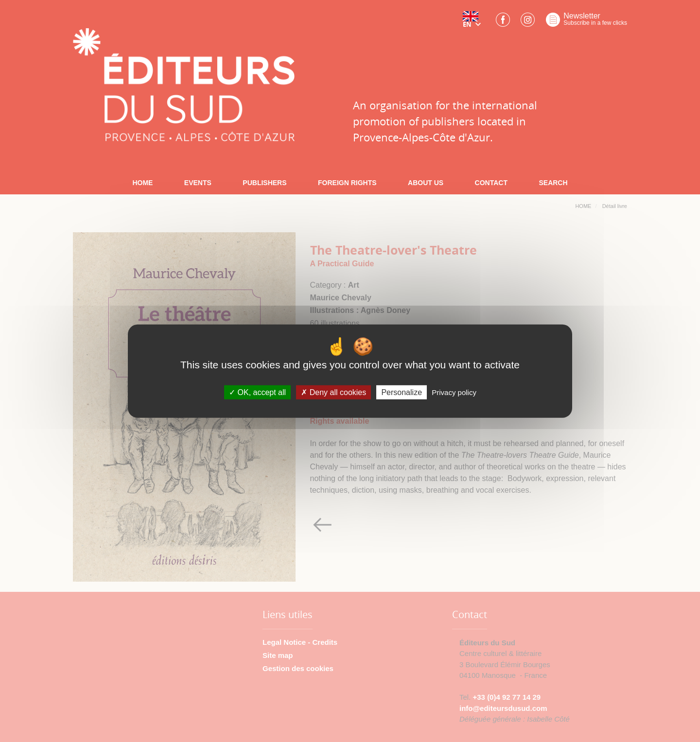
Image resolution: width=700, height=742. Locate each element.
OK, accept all (257, 392)
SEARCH (553, 183)
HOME (142, 183)
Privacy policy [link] (454, 392)
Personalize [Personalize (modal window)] (402, 392)
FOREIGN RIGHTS (347, 183)
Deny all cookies (333, 392)
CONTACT (491, 183)
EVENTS (198, 183)
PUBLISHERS (264, 183)
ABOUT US (426, 183)
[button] (474, 23)
